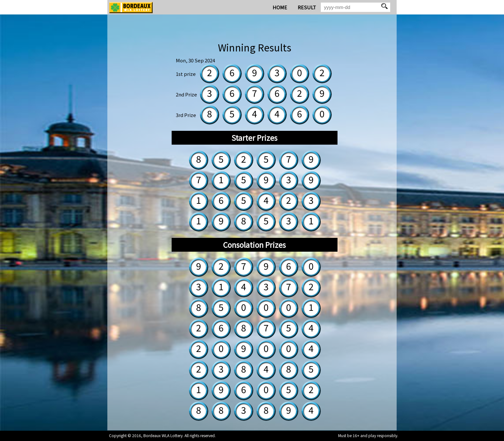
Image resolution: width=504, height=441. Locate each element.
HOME (280, 7)
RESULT (307, 7)
